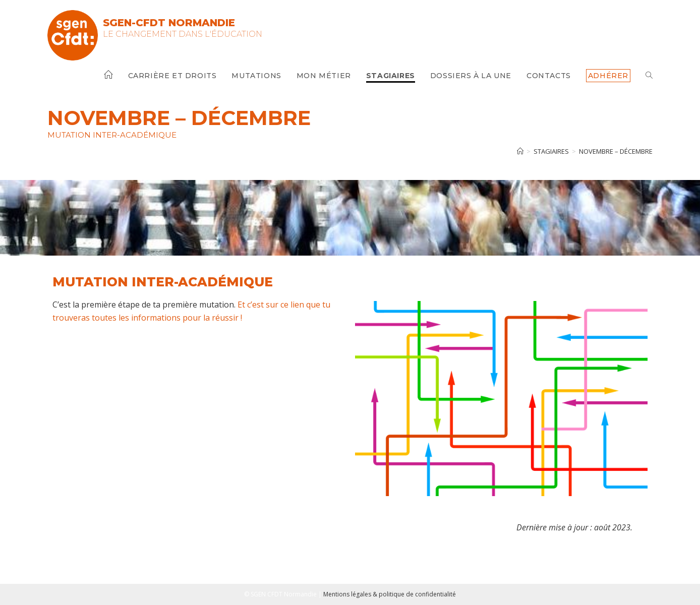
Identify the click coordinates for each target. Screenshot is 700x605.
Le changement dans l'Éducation (183, 34)
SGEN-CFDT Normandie (169, 23)
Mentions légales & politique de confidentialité (390, 594)
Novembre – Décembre (616, 151)
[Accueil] (520, 151)
